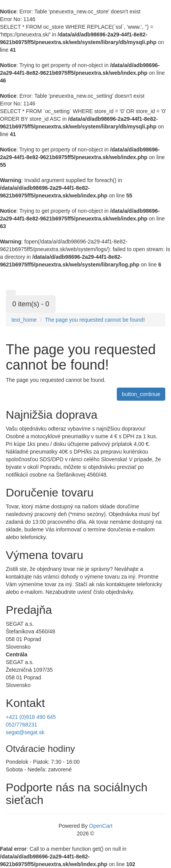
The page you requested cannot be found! (95, 320)
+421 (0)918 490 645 (31, 717)
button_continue (141, 394)
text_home (24, 320)
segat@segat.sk (25, 732)
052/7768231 (22, 725)
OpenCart (101, 826)
